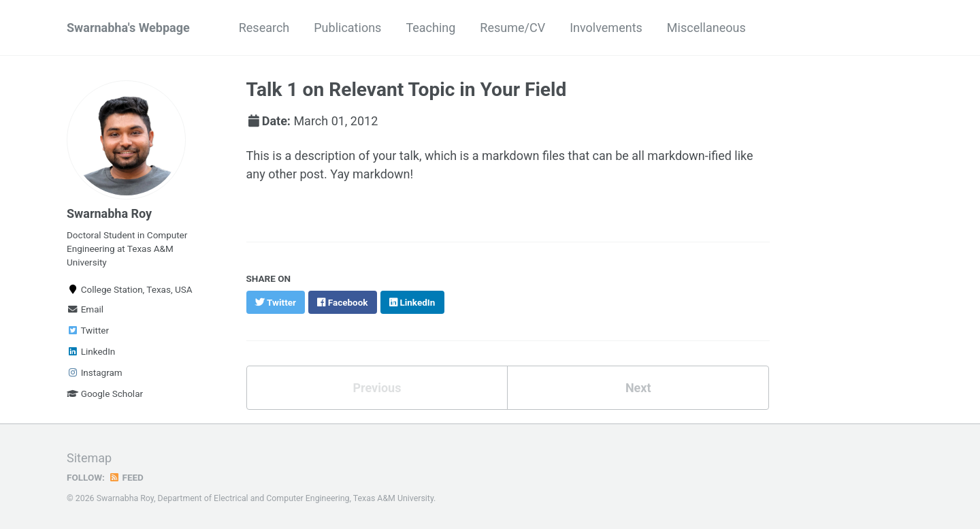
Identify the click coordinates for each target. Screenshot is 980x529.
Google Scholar (105, 394)
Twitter (88, 330)
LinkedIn (91, 351)
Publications (347, 28)
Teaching (430, 28)
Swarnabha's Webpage (128, 28)
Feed (126, 477)
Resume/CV (512, 28)
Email (85, 309)
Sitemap (89, 458)
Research (264, 28)
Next (638, 388)
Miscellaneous (706, 28)
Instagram (95, 372)
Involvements (606, 28)
